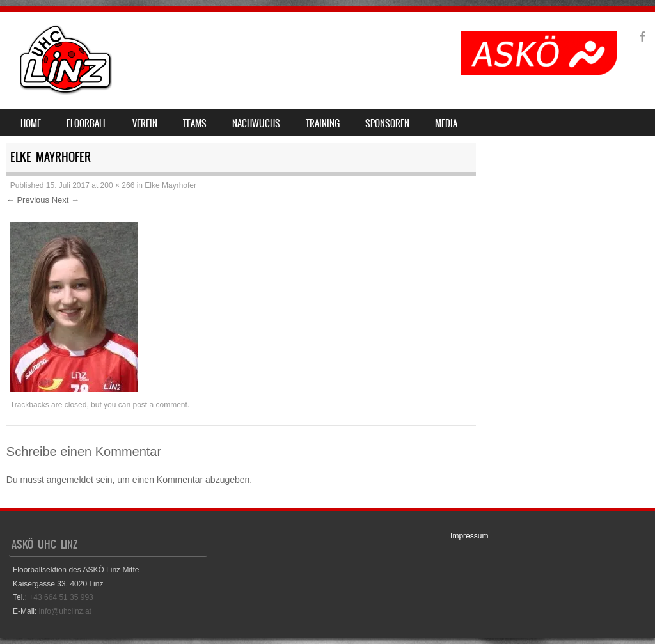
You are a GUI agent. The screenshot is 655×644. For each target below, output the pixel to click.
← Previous (28, 200)
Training (323, 123)
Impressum (469, 536)
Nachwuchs (256, 123)
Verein (145, 123)
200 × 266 (118, 185)
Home (31, 123)
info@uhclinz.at (65, 611)
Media (446, 123)
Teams (195, 123)
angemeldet (70, 480)
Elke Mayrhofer (170, 185)
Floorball (87, 123)
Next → (66, 200)
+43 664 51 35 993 (61, 597)
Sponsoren (387, 123)
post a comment (160, 405)
